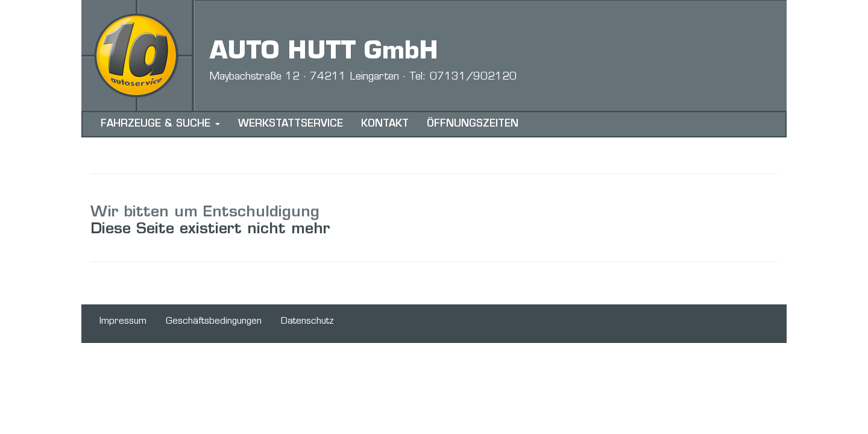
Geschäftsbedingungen (214, 322)
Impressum (123, 322)
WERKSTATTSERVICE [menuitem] (291, 124)
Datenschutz (307, 322)
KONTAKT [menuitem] (385, 124)
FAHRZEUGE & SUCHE (160, 124)
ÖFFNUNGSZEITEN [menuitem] (473, 124)
